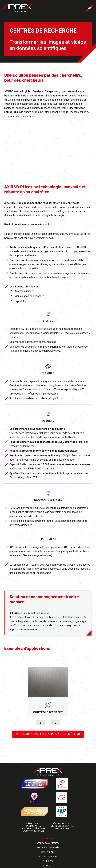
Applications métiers (48, 843)
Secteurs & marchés (48, 848)
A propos (48, 861)
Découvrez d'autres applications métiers (48, 734)
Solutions (48, 839)
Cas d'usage (48, 852)
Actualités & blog (48, 856)
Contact (48, 865)
